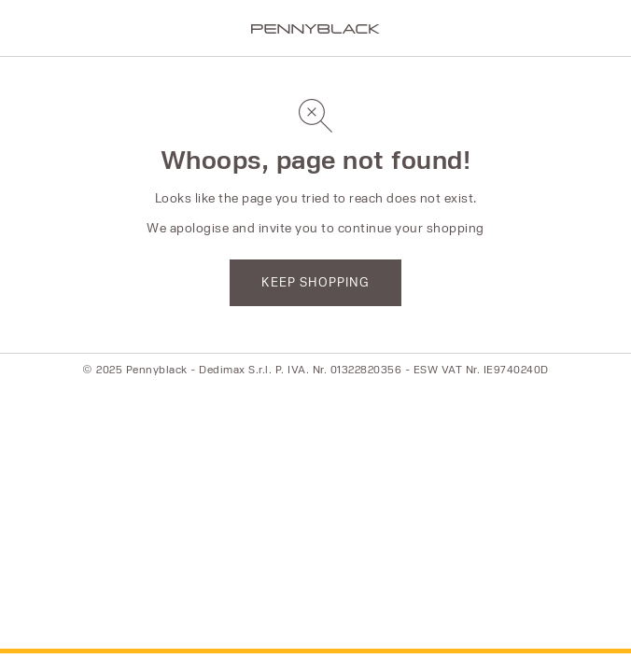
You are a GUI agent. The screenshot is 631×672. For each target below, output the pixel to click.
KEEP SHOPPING (315, 282)
